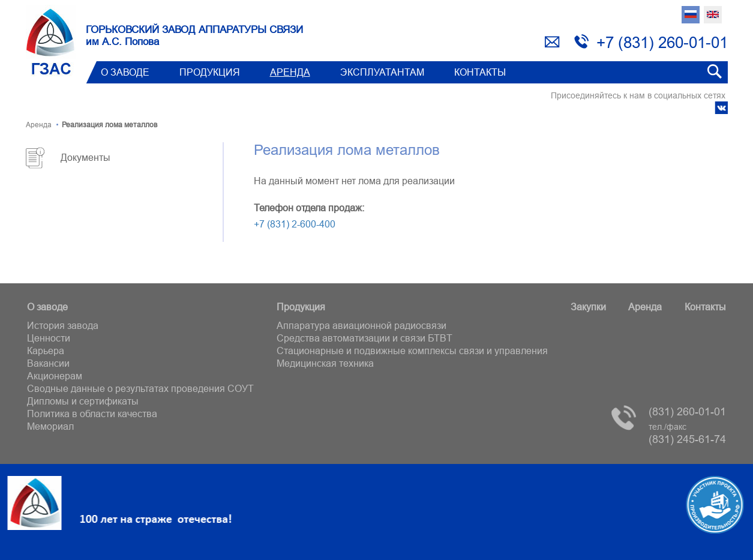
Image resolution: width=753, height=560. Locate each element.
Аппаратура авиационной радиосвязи (361, 325)
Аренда (290, 72)
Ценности (49, 338)
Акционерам (55, 376)
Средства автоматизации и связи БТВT (364, 338)
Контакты (480, 72)
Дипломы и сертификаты (83, 401)
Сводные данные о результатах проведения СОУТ (140, 388)
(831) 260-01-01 (687, 411)
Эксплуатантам (382, 72)
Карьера (46, 351)
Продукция (210, 72)
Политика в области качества (92, 414)
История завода (63, 325)
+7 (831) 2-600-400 (295, 224)
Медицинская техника (325, 363)
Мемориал (50, 426)
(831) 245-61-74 (687, 434)
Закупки (588, 307)
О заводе (125, 72)
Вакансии (48, 363)
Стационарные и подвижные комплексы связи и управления (412, 351)
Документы (85, 157)
